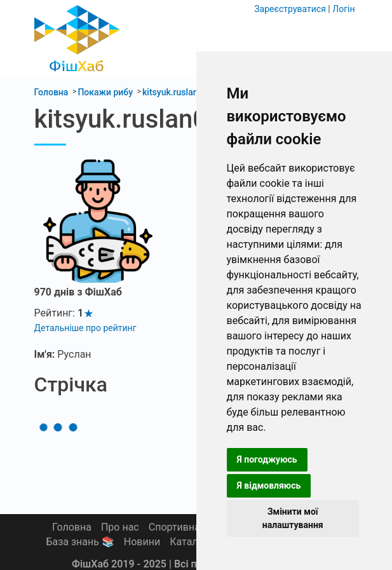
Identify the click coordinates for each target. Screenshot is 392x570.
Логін (343, 9)
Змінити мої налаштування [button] (293, 518)
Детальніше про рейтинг (85, 328)
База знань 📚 (80, 542)
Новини (142, 542)
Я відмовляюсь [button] (269, 485)
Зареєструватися (290, 9)
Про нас (120, 527)
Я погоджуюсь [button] (267, 459)
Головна (72, 527)
